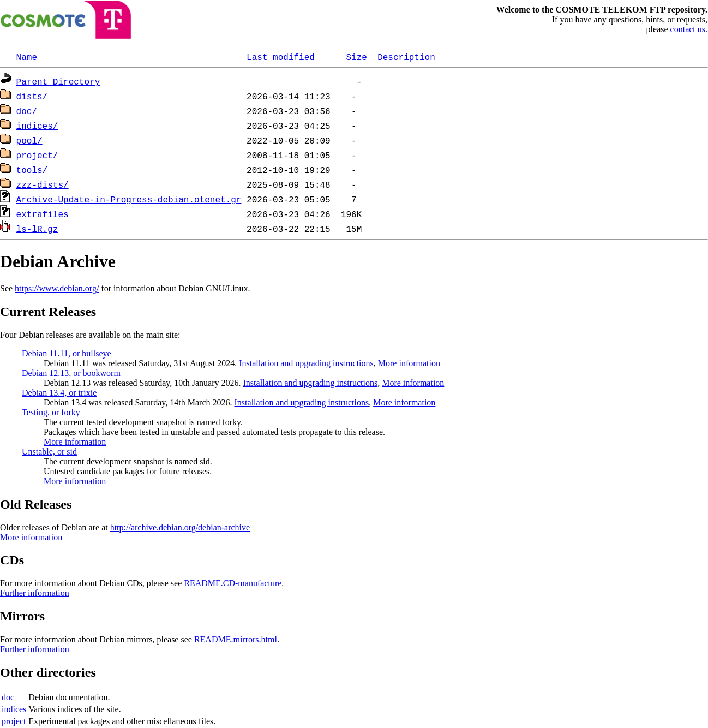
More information (409, 363)
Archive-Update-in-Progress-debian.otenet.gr (129, 199)
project (14, 721)
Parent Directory (58, 81)
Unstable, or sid (49, 452)
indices (14, 709)
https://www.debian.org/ (57, 288)
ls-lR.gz (37, 229)
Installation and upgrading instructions (306, 363)
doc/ (27, 111)
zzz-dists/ (43, 184)
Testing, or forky (51, 412)
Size (356, 57)
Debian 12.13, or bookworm (71, 373)
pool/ (29, 140)
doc (8, 697)
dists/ (32, 96)
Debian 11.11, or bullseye (67, 353)
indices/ (37, 126)
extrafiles (43, 214)
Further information (35, 593)
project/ (37, 155)
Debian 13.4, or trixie (59, 393)
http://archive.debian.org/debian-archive (180, 527)
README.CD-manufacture (233, 583)
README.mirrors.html (236, 639)
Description (406, 57)
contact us (688, 29)
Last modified (281, 57)
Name (27, 57)
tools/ (32, 170)
